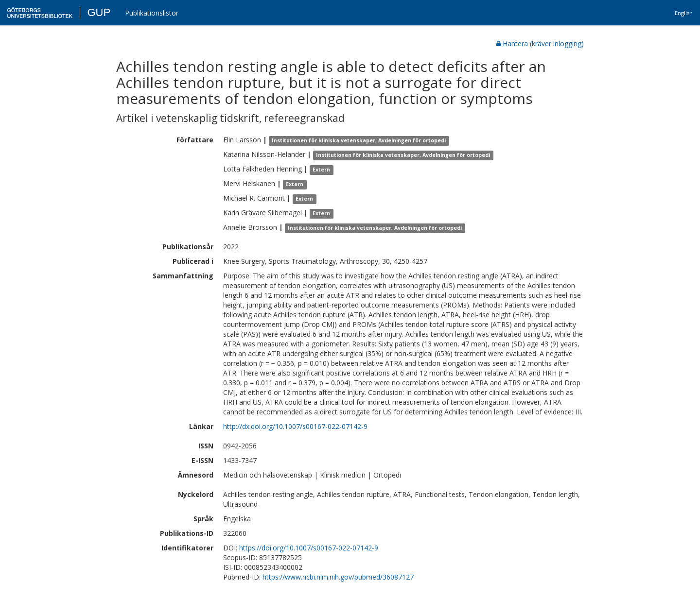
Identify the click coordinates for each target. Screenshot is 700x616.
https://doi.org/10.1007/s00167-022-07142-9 (309, 548)
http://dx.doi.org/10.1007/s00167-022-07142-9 (295, 426)
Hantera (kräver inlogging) (540, 43)
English (684, 13)
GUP (99, 12)
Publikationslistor (152, 13)
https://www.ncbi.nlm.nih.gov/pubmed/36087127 (338, 577)
